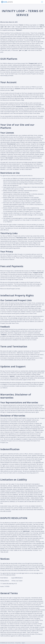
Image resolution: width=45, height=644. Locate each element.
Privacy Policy (6, 35)
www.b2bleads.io (32, 27)
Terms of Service (11, 643)
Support (23, 643)
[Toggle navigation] (42, 2)
